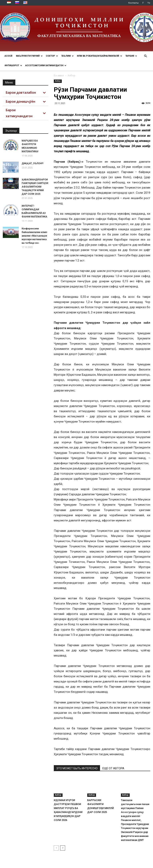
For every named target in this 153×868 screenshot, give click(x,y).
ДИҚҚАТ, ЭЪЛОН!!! (33, 163)
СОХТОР (52, 56)
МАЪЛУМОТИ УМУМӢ (29, 56)
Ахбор (58, 81)
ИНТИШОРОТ (13, 65)
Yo (149, 3)
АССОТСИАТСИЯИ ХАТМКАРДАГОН (46, 65)
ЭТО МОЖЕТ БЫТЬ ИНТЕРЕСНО (77, 768)
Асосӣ (8, 56)
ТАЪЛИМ (67, 56)
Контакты (133, 3)
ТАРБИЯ (131, 56)
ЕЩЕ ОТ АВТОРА (113, 768)
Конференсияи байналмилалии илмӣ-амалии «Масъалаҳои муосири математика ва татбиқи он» (35, 236)
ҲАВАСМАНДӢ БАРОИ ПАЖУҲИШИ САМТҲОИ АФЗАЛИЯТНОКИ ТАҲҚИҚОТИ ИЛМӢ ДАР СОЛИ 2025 (35, 187)
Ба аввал (59, 75)
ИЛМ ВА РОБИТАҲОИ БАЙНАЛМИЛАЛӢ (100, 56)
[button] (145, 56)
